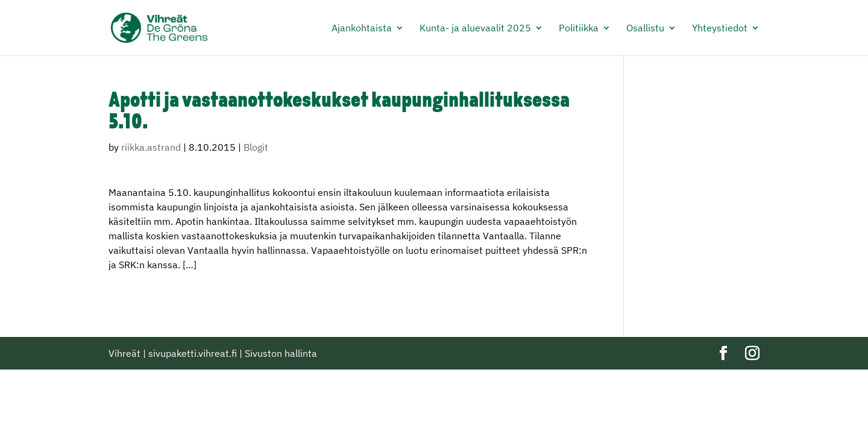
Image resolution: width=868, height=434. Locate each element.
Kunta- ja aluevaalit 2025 (475, 29)
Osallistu (645, 29)
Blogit (256, 147)
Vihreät (124, 353)
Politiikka (579, 29)
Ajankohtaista (362, 29)
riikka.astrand (151, 147)
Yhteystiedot (720, 29)
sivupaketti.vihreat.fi (193, 353)
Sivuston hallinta (281, 353)
